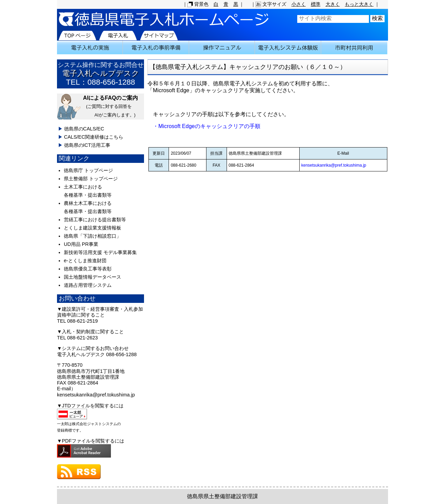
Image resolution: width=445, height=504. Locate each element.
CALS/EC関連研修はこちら (94, 137)
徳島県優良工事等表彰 (88, 269)
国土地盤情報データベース (92, 277)
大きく (333, 4)
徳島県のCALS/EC (84, 129)
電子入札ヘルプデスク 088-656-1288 (97, 354)
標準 (316, 4)
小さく (299, 4)
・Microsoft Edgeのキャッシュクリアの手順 (204, 126)
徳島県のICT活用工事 (87, 145)
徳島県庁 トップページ (88, 170)
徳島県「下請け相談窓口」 (92, 236)
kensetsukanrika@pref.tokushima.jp (334, 165)
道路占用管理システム (88, 285)
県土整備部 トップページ (91, 179)
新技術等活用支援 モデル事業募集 (100, 252)
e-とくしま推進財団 (85, 261)
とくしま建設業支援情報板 (92, 228)
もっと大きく (359, 4)
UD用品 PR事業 (81, 244)
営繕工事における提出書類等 (95, 220)
